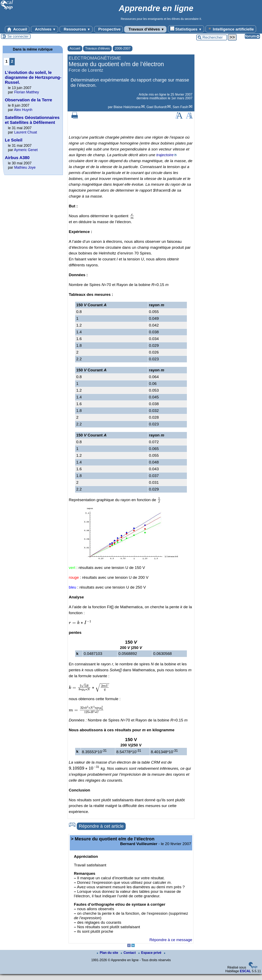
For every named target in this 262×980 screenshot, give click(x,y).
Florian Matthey (27, 92)
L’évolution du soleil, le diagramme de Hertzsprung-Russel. (33, 77)
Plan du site (108, 953)
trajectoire (165, 155)
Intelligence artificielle (231, 29)
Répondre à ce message (171, 940)
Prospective (108, 29)
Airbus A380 (17, 158)
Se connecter (18, 36)
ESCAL (245, 971)
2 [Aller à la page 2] (12, 61)
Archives (45, 29)
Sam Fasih (180, 107)
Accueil (17, 29)
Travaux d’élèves (145, 29)
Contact (129, 953)
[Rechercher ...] (212, 37)
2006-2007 (123, 48)
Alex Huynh (23, 110)
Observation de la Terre (29, 100)
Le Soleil (14, 140)
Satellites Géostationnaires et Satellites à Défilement (32, 120)
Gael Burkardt (156, 107)
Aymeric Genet (26, 150)
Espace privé (150, 953)
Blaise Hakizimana (127, 107)
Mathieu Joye (25, 167)
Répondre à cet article (101, 826)
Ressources (76, 29)
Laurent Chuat (26, 132)
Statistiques (186, 29)
